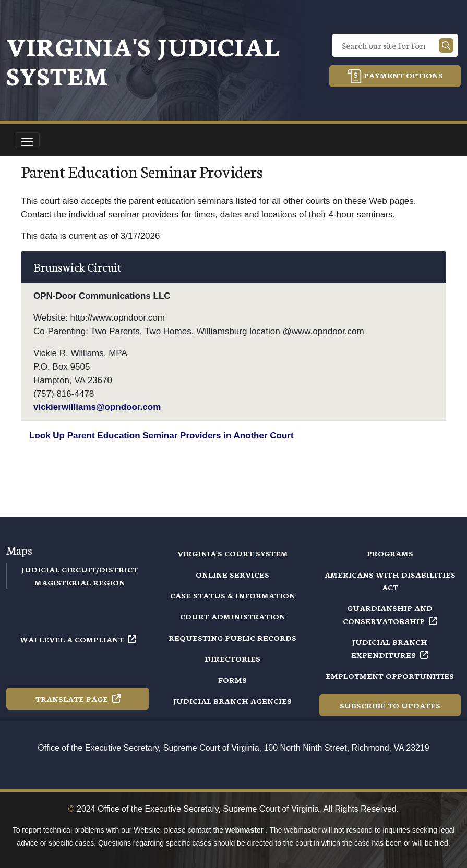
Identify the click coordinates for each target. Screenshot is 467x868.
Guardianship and (390, 614)
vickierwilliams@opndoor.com (97, 407)
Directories (232, 658)
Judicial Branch (390, 648)
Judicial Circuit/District (80, 569)
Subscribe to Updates (390, 705)
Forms (232, 680)
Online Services (232, 574)
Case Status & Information (233, 595)
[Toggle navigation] (27, 140)
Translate (78, 699)
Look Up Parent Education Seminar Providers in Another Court (161, 436)
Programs (390, 553)
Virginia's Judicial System (143, 60)
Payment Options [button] (395, 76)
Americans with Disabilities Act (390, 581)
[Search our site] (446, 45)
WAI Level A (78, 639)
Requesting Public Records (232, 638)
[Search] (388, 45)
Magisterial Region (80, 582)
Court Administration (233, 616)
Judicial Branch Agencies (232, 701)
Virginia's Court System (233, 553)
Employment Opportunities (390, 676)
